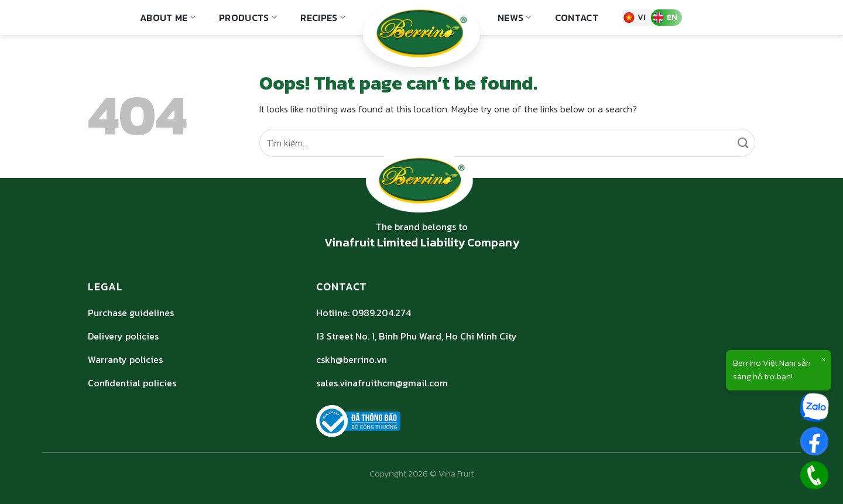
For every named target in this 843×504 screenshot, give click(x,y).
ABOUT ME (168, 18)
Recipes (323, 18)
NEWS (515, 18)
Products (248, 18)
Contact (577, 18)
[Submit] (744, 143)
